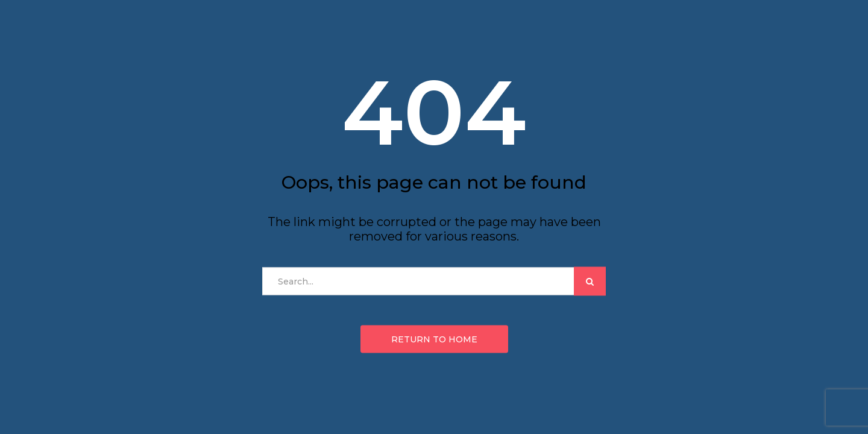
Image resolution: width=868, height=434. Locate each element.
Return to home (434, 339)
